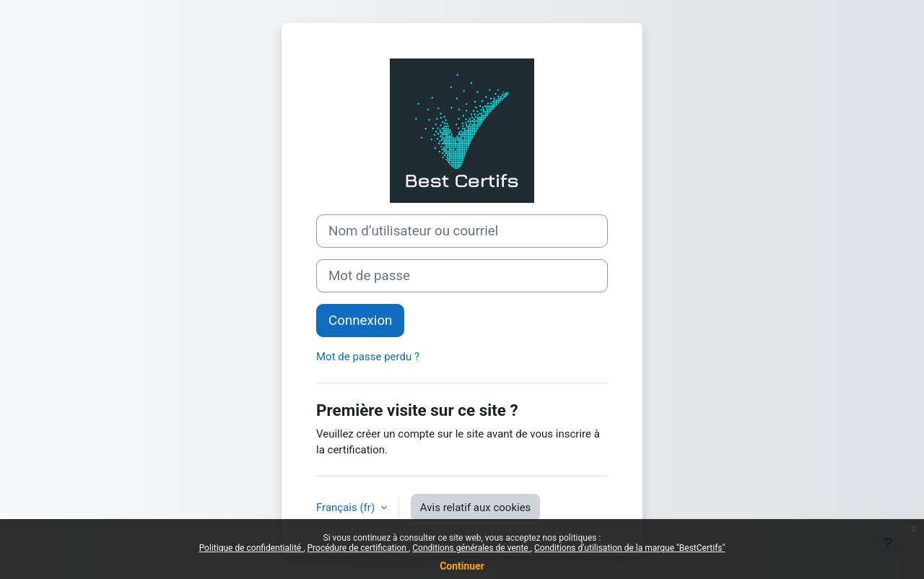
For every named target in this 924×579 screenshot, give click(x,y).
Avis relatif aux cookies (476, 508)
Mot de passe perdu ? (368, 357)
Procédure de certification (358, 548)
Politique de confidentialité (252, 548)
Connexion (360, 321)
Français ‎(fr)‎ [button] (347, 508)
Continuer (462, 566)
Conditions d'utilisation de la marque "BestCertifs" (629, 548)
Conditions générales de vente (471, 548)
